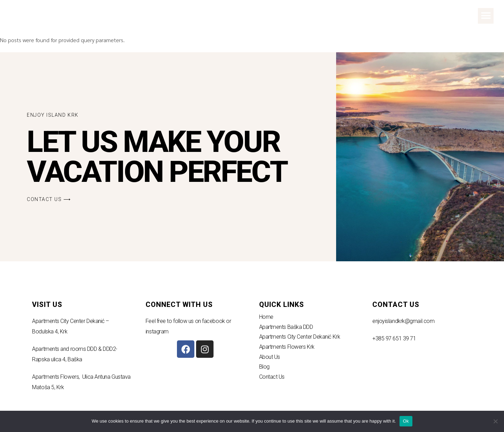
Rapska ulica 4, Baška (57, 359)
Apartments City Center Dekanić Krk (300, 337)
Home (266, 317)
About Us (270, 357)
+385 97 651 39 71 (394, 338)
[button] (486, 16)
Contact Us (272, 377)
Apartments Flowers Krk (287, 347)
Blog (264, 367)
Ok (406, 421)
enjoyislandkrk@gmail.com (403, 321)
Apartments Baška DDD (286, 327)
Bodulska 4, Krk (50, 331)
